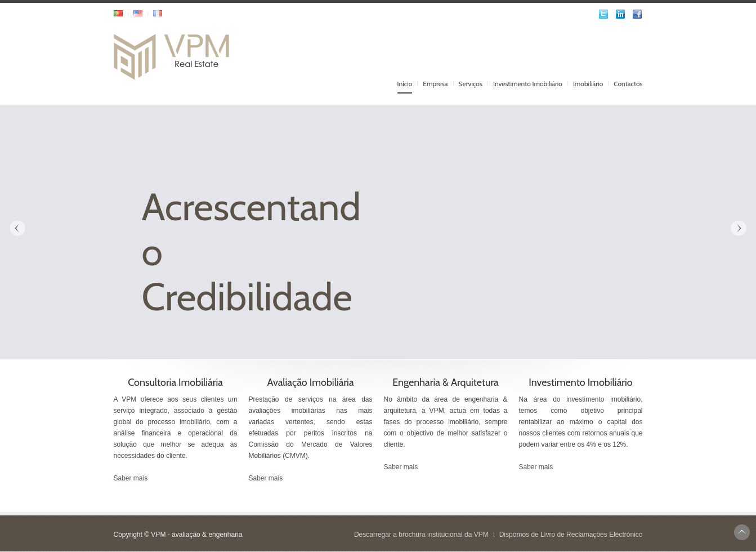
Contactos (628, 84)
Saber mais (131, 478)
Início (405, 84)
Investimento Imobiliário (528, 84)
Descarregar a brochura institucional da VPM (421, 535)
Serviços (471, 84)
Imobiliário (588, 84)
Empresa (435, 84)
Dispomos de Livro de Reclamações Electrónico (571, 535)
